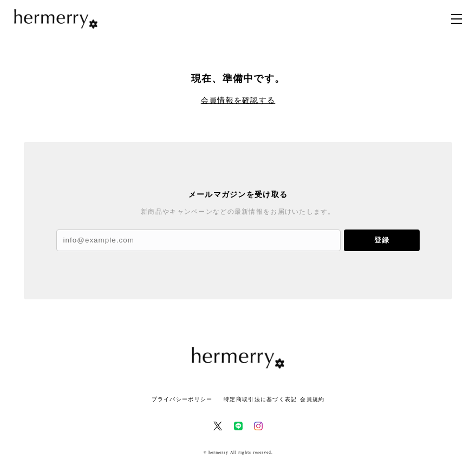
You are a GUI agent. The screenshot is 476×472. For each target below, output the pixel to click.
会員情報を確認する (238, 100)
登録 (382, 240)
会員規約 (312, 399)
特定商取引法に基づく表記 (260, 399)
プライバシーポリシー (182, 399)
